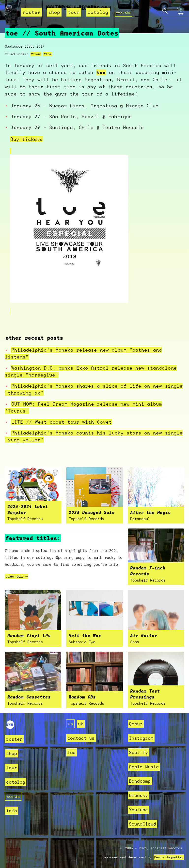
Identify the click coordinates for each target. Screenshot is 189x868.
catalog (98, 12)
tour (74, 12)
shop (54, 12)
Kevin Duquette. (169, 857)
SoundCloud (142, 824)
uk (81, 724)
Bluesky (138, 795)
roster (31, 12)
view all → (16, 576)
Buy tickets (27, 139)
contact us (81, 738)
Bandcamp (140, 781)
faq (71, 752)
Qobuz (136, 724)
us (70, 724)
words (124, 12)
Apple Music (144, 767)
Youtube (138, 810)
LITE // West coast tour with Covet (62, 422)
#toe (48, 54)
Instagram (141, 738)
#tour (36, 54)
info (12, 811)
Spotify (138, 752)
